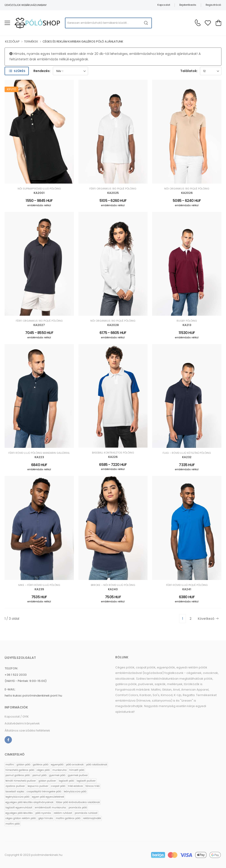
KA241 (187, 589)
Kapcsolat (164, 5)
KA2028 (113, 325)
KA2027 (39, 325)
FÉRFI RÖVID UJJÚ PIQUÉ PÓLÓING (187, 585)
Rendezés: (42, 71)
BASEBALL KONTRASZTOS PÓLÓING (113, 453)
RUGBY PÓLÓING (187, 321)
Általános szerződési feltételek (27, 730)
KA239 (39, 589)
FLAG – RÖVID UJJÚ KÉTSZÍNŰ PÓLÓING (187, 453)
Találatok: (189, 71)
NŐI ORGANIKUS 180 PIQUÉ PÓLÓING (187, 189)
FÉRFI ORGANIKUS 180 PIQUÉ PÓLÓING (113, 189)
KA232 (187, 457)
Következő (208, 619)
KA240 (113, 589)
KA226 (113, 457)
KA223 (39, 457)
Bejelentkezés (188, 5)
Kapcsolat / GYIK (17, 717)
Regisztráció (213, 5)
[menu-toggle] (7, 23)
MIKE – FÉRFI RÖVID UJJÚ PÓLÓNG (39, 585)
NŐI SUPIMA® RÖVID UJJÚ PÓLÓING (39, 189)
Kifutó (11, 89)
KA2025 (113, 193)
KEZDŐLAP (12, 41)
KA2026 (187, 193)
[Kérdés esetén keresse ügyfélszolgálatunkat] (198, 23)
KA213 (187, 325)
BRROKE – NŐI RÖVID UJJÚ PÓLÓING (113, 585)
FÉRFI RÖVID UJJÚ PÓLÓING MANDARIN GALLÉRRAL (39, 453)
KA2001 (39, 193)
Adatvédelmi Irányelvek (22, 723)
